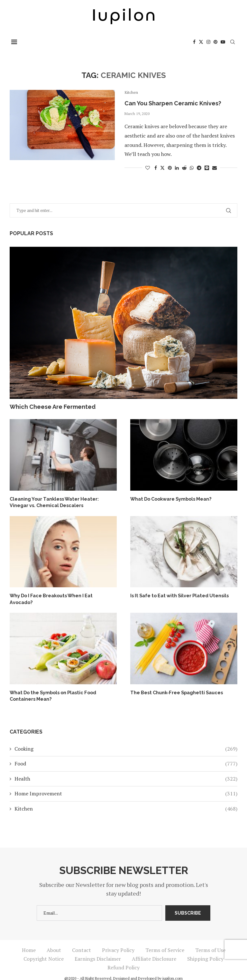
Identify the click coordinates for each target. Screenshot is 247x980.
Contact (82, 942)
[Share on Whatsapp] (192, 168)
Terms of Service (165, 942)
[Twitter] (203, 42)
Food (126, 756)
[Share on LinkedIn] (177, 168)
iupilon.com (173, 970)
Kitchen (126, 801)
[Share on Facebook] (156, 168)
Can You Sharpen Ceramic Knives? (173, 103)
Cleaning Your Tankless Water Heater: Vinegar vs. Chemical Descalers (54, 502)
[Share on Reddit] (184, 168)
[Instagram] (210, 42)
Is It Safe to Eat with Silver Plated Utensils (178, 595)
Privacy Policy (118, 942)
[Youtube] (224, 42)
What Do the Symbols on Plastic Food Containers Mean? (52, 688)
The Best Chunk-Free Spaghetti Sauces (176, 685)
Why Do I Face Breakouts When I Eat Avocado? (62, 595)
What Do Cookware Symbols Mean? (171, 499)
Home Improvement (126, 786)
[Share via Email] (215, 168)
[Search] (234, 42)
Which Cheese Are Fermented (53, 407)
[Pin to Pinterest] (170, 168)
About (54, 942)
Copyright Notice (44, 951)
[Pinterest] (217, 42)
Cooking (126, 741)
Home (29, 942)
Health (126, 771)
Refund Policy (123, 960)
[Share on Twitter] (162, 168)
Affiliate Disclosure (154, 951)
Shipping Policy (205, 951)
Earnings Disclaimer (98, 951)
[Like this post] (148, 168)
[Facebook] (196, 42)
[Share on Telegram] (199, 168)
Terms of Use (210, 942)
